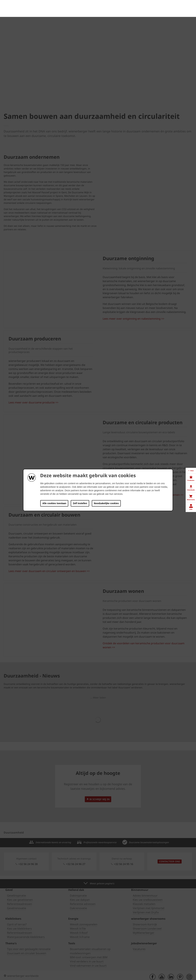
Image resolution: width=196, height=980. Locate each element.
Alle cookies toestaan (54, 503)
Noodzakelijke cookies (106, 503)
